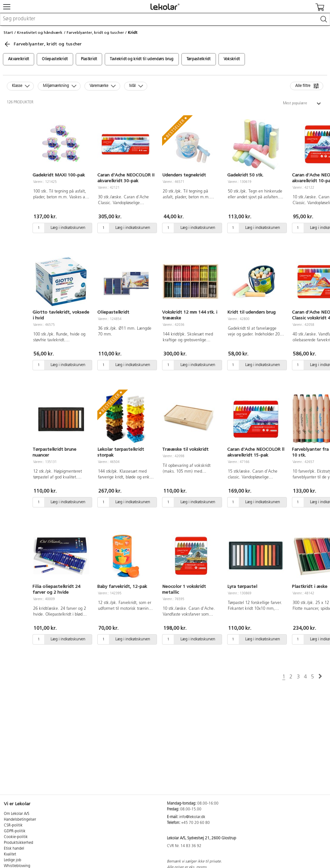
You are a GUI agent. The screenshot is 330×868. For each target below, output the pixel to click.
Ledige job (13, 860)
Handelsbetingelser (20, 820)
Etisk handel (14, 849)
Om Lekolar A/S (17, 814)
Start (8, 33)
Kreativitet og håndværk (40, 33)
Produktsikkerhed (19, 843)
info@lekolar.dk (192, 817)
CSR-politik (13, 826)
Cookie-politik (16, 837)
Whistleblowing (17, 866)
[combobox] (165, 19)
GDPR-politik (15, 831)
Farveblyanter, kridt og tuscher (95, 33)
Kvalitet (10, 854)
